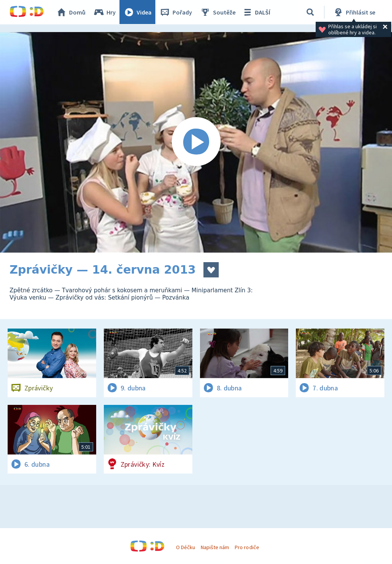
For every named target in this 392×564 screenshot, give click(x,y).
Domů (71, 12)
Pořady (176, 12)
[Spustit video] (196, 142)
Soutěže (218, 12)
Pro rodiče (247, 547)
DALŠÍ (256, 12)
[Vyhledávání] (311, 12)
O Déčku (186, 547)
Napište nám (215, 547)
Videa (138, 12)
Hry (105, 12)
